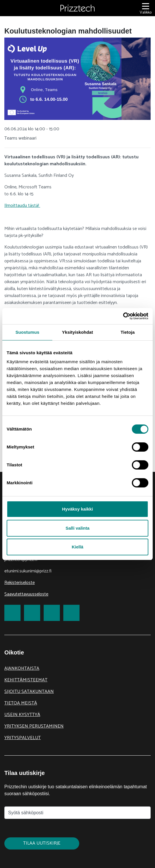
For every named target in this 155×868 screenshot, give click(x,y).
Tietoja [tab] (128, 332)
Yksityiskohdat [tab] (77, 332)
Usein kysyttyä (22, 715)
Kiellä (77, 547)
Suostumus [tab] (27, 332)
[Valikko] (146, 8)
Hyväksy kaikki (78, 509)
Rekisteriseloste (20, 583)
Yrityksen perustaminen (34, 726)
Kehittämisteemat (26, 680)
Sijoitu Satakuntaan (29, 692)
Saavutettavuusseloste (26, 594)
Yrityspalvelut (23, 738)
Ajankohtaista (22, 668)
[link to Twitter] (32, 613)
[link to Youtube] (71, 613)
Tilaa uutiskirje (42, 843)
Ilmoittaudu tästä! (22, 206)
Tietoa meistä (21, 703)
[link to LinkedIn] (52, 613)
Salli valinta (78, 528)
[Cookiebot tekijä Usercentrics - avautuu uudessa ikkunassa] (123, 316)
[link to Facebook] (12, 613)
